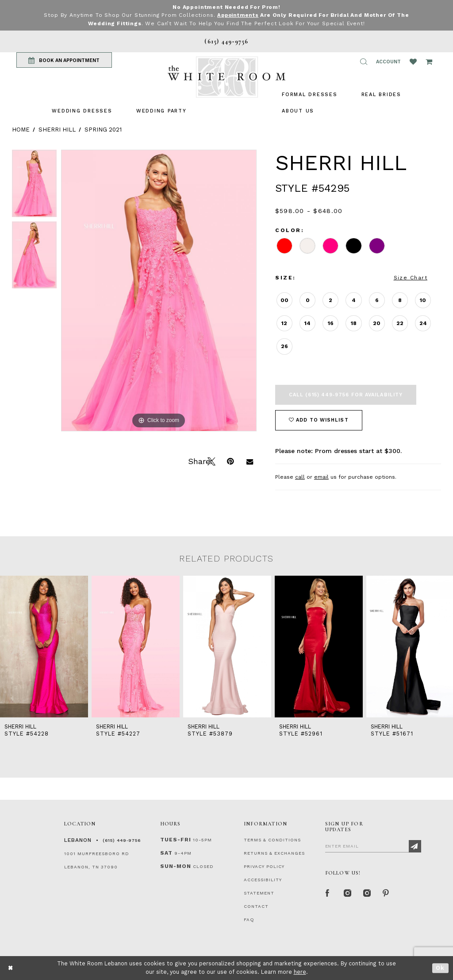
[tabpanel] (34, 185)
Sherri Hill (57, 129)
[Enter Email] (373, 845)
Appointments (238, 15)
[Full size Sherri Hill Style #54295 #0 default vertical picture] (159, 290)
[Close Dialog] (11, 968)
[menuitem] (82, 110)
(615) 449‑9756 (122, 840)
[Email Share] (250, 460)
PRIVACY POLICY (264, 866)
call (300, 476)
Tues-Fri (176, 839)
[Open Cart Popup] (429, 62)
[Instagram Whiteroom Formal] (347, 893)
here (300, 972)
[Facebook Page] (328, 893)
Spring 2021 (103, 129)
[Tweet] (211, 460)
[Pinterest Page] (386, 893)
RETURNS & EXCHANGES (274, 853)
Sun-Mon (176, 866)
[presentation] (44, 646)
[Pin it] (230, 460)
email (321, 476)
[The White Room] (226, 77)
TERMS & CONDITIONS (272, 839)
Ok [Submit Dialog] (440, 968)
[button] (364, 62)
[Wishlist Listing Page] (413, 62)
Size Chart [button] (411, 277)
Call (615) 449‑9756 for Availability (346, 394)
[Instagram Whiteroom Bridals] (367, 893)
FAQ (249, 919)
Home (21, 129)
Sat (166, 852)
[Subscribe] (415, 846)
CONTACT (256, 906)
